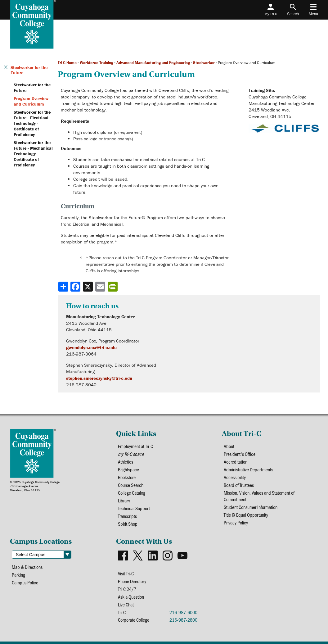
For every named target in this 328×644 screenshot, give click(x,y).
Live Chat (126, 604)
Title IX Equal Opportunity (246, 515)
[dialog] (309, 625)
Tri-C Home (67, 63)
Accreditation (236, 462)
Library (124, 500)
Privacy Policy (236, 522)
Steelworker (204, 63)
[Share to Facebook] (76, 287)
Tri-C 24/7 (127, 589)
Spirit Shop (128, 524)
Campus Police (25, 582)
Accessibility (235, 477)
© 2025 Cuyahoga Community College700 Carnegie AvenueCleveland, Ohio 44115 (35, 486)
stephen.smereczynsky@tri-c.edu (99, 378)
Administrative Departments (248, 469)
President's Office (240, 454)
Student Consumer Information (251, 507)
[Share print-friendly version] (113, 287)
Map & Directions (27, 567)
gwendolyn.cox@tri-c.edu (91, 347)
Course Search (131, 485)
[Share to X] (88, 287)
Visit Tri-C (126, 573)
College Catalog (132, 493)
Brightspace (128, 469)
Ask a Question (131, 597)
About (229, 446)
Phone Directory (132, 581)
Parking (18, 575)
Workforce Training (97, 63)
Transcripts (127, 516)
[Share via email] (101, 287)
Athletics (126, 462)
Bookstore (127, 477)
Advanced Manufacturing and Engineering (153, 63)
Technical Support (134, 508)
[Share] (63, 287)
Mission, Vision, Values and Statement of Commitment (259, 496)
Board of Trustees (239, 485)
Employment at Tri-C (135, 446)
